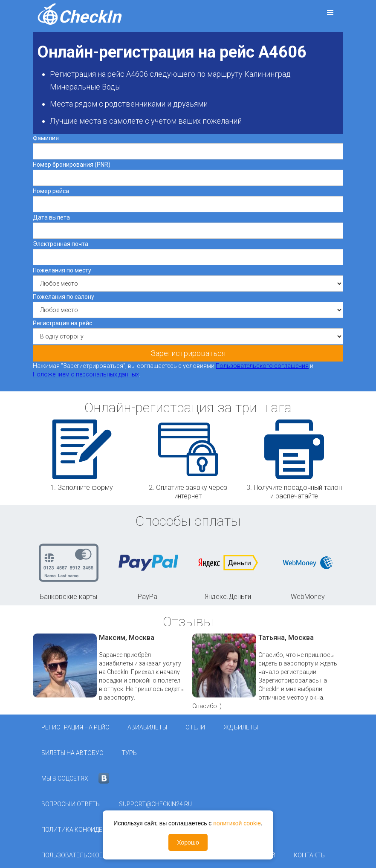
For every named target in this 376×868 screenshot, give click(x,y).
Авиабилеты (147, 727)
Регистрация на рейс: (63, 323)
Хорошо (188, 842)
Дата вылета (51, 217)
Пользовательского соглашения (262, 366)
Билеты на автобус (72, 753)
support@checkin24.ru (155, 804)
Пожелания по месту (62, 270)
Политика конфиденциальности (94, 830)
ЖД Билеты (241, 727)
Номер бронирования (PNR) (72, 165)
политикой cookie (237, 823)
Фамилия (46, 138)
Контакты (310, 855)
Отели (195, 727)
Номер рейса (51, 191)
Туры (130, 753)
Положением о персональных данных (86, 374)
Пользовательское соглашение (93, 855)
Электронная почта (61, 244)
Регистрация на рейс (75, 727)
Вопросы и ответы (71, 804)
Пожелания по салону (64, 297)
